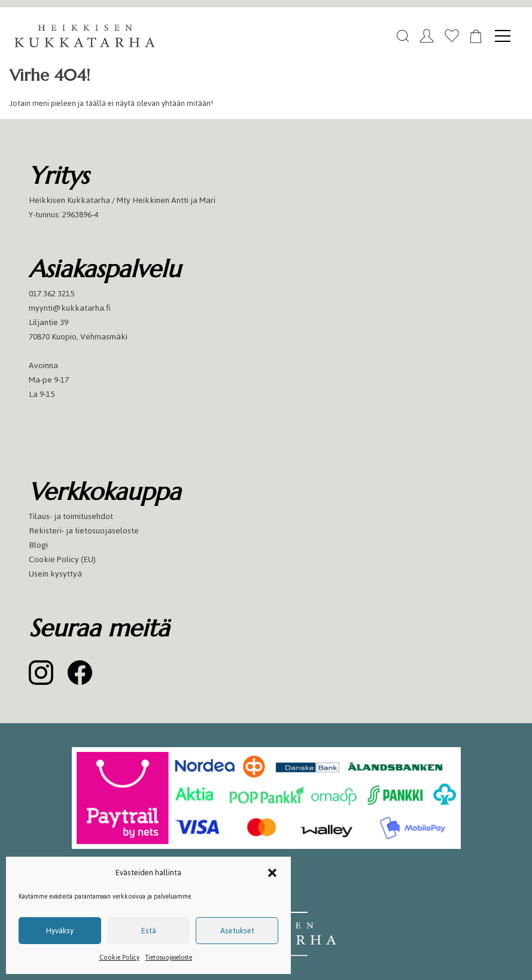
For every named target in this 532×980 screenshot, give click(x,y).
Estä (149, 931)
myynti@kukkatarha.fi (70, 308)
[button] (272, 873)
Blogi (38, 545)
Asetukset (237, 931)
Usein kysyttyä (55, 574)
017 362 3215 (51, 294)
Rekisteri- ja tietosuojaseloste (84, 531)
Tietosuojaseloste (169, 958)
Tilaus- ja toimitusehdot (71, 516)
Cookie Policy (119, 958)
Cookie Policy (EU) (62, 559)
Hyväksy (60, 931)
